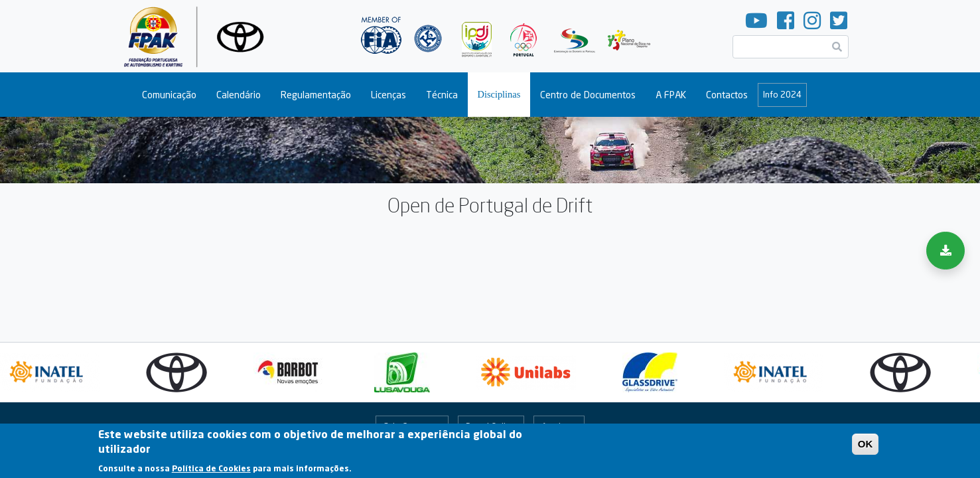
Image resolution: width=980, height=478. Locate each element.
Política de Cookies (211, 471)
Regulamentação (316, 95)
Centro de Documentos (588, 95)
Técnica (442, 95)
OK (866, 447)
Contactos (727, 95)
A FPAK (671, 95)
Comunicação (169, 95)
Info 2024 (782, 94)
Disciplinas (499, 94)
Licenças (388, 95)
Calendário (239, 95)
